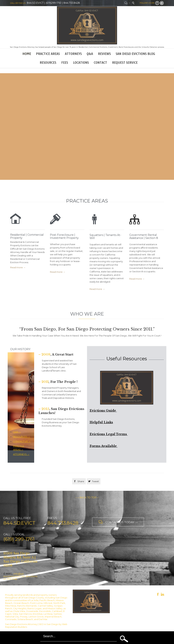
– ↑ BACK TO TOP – (87, 498)
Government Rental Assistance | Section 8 (144, 246)
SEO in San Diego (49, 624)
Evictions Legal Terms (109, 434)
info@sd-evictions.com (14, 575)
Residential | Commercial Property (27, 244)
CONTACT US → (22, 441)
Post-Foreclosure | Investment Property (64, 245)
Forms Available (104, 446)
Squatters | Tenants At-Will (105, 247)
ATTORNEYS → (21, 454)
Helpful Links (101, 422)
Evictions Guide (103, 411)
